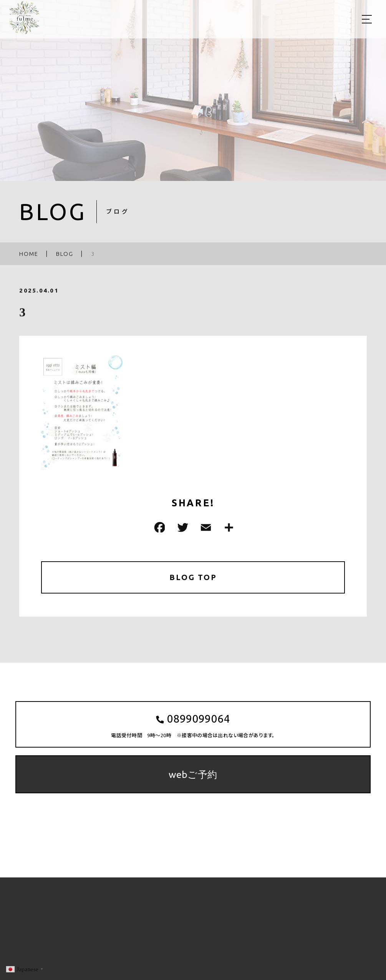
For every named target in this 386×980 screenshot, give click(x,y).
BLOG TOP (193, 577)
